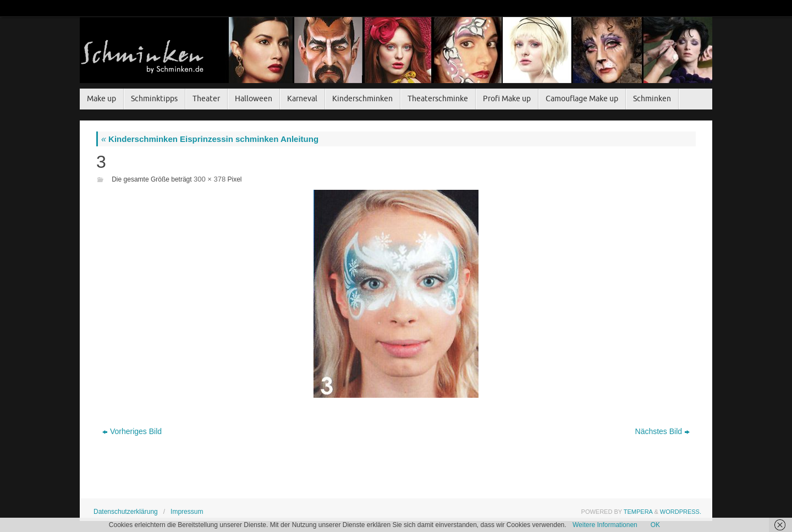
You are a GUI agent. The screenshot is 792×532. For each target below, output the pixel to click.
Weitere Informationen (605, 525)
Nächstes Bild (663, 431)
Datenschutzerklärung (126, 512)
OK (655, 525)
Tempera (638, 512)
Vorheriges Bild (132, 431)
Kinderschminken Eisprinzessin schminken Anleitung (210, 139)
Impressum (187, 512)
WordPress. (681, 512)
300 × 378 (210, 179)
